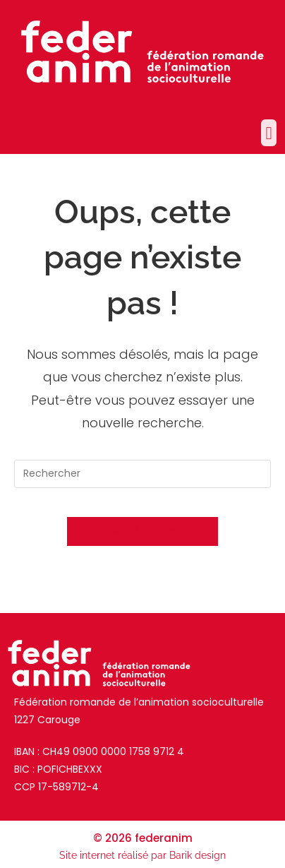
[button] (269, 133)
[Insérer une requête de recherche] (142, 474)
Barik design (198, 855)
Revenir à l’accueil (142, 531)
